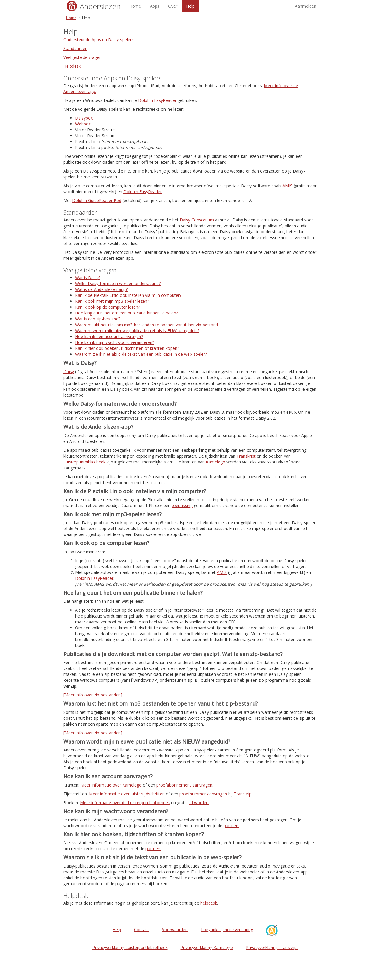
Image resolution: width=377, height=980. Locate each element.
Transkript (246, 456)
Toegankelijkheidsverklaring (227, 929)
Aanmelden (306, 6)
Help (190, 6)
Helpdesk (72, 66)
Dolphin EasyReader (157, 100)
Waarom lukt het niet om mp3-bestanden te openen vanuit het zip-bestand (147, 325)
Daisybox (84, 118)
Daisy (69, 371)
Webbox (83, 124)
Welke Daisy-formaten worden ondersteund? (118, 283)
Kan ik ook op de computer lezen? (108, 307)
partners (232, 826)
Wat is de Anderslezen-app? (101, 289)
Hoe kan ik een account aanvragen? (109, 336)
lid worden (199, 803)
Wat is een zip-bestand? (98, 319)
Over (173, 6)
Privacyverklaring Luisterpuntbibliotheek (130, 947)
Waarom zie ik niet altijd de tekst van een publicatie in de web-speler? (141, 354)
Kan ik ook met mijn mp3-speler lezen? (112, 301)
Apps (155, 6)
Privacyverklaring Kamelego (207, 947)
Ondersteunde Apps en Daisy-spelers (99, 40)
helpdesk (209, 903)
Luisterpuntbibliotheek (84, 462)
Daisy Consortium (197, 220)
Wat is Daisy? (88, 278)
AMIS (287, 186)
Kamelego (216, 462)
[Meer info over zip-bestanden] (93, 695)
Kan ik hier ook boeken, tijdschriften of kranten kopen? (127, 348)
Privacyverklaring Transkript (272, 947)
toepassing (182, 505)
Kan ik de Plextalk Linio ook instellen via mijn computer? (128, 295)
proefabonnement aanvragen (184, 785)
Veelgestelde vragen (82, 57)
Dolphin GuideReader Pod (97, 200)
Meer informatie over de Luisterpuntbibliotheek (125, 803)
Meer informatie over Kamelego (111, 785)
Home (135, 6)
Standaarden (75, 48)
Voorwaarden (175, 929)
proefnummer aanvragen (203, 794)
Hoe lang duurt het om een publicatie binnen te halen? (127, 313)
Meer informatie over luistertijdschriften (127, 794)
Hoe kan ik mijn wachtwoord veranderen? (115, 342)
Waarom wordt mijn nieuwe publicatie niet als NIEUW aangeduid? (137, 331)
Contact (142, 929)
